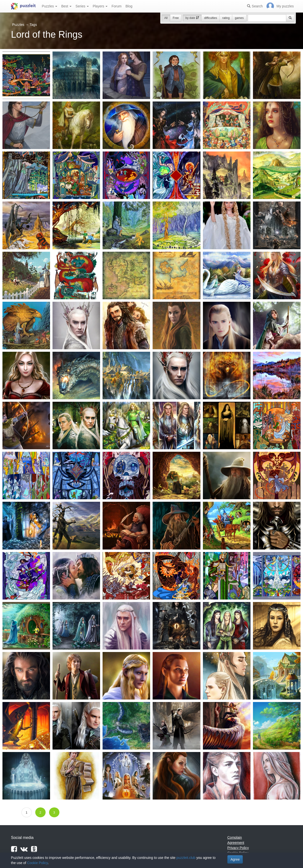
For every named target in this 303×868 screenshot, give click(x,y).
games (239, 18)
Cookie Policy (37, 863)
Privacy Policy (238, 848)
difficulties (211, 18)
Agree (235, 859)
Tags (33, 25)
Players (100, 6)
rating (226, 18)
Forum (116, 6)
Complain (235, 837)
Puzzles (50, 6)
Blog (129, 6)
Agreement (236, 843)
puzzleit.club (186, 858)
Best (66, 6)
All (166, 18)
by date (192, 18)
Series (82, 6)
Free (176, 18)
